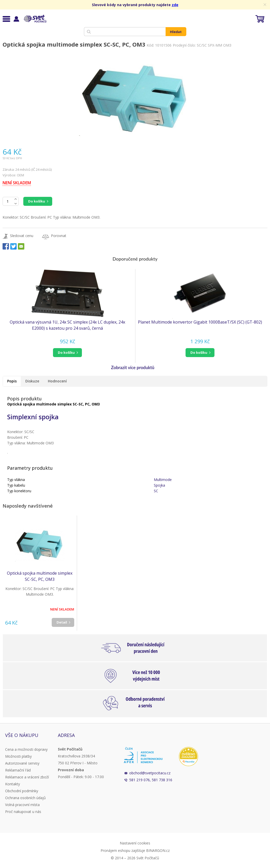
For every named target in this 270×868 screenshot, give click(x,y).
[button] (68, 353)
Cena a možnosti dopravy (26, 749)
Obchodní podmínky (22, 791)
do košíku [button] (66, 352)
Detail (62, 622)
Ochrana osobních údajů (25, 798)
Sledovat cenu (22, 236)
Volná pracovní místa (22, 805)
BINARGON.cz (158, 850)
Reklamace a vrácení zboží (27, 777)
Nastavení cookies (135, 843)
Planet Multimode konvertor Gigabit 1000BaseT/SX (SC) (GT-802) (200, 322)
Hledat (176, 32)
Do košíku (37, 201)
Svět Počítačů (34, 19)
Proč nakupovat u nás (23, 812)
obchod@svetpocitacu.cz (150, 773)
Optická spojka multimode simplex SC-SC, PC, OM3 (40, 576)
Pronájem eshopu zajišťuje (123, 850)
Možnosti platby (18, 756)
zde (175, 5)
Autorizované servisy (22, 763)
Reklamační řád (18, 770)
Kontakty (13, 784)
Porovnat (59, 236)
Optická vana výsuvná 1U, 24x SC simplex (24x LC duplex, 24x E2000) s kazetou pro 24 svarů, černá (67, 325)
